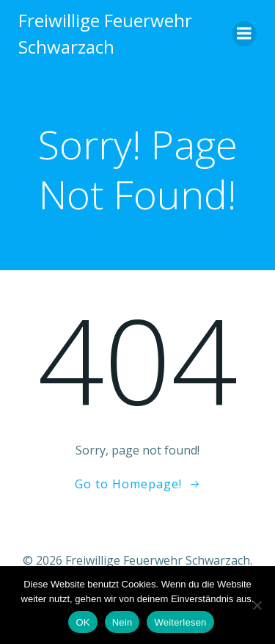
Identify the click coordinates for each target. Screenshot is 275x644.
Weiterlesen (180, 622)
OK (82, 622)
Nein (122, 622)
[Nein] (257, 605)
